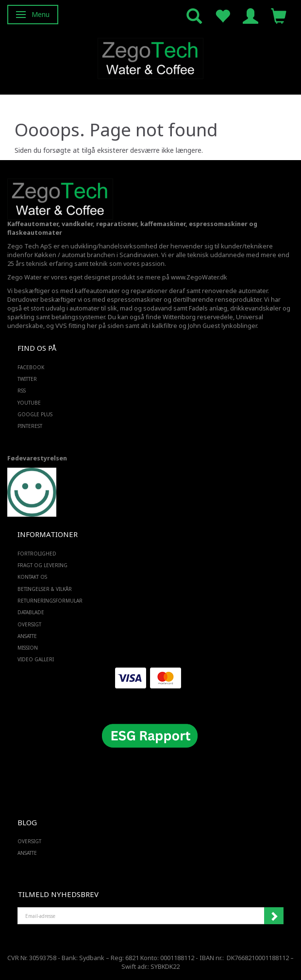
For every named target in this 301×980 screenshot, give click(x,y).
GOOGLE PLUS (35, 414)
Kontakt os (32, 577)
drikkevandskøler (256, 308)
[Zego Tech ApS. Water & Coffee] (150, 57)
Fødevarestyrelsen (37, 458)
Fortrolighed (37, 554)
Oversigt (29, 624)
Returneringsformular (50, 601)
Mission (28, 648)
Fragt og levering (42, 565)
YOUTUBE (29, 403)
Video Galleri (36, 659)
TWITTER (27, 379)
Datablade (31, 612)
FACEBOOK (31, 367)
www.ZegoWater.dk (199, 277)
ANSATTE (27, 636)
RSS (22, 391)
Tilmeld (274, 916)
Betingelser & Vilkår (45, 589)
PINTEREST (30, 426)
